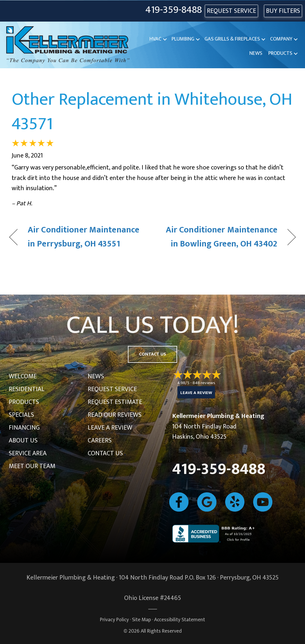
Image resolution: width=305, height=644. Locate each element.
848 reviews (204, 383)
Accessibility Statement (180, 620)
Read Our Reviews (115, 415)
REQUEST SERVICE (231, 11)
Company (281, 39)
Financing (24, 428)
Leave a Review (110, 428)
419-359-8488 (174, 10)
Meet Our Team (32, 466)
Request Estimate (115, 402)
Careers (100, 441)
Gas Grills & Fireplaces (232, 39)
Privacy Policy (114, 620)
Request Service (112, 389)
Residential (27, 389)
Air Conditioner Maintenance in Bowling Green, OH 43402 (219, 237)
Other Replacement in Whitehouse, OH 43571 (152, 112)
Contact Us (105, 453)
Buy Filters (283, 11)
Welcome (23, 376)
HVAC (155, 39)
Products (280, 53)
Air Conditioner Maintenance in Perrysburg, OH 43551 (83, 237)
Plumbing (183, 39)
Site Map (141, 620)
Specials (21, 415)
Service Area (28, 453)
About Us (23, 441)
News (256, 53)
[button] (165, 39)
